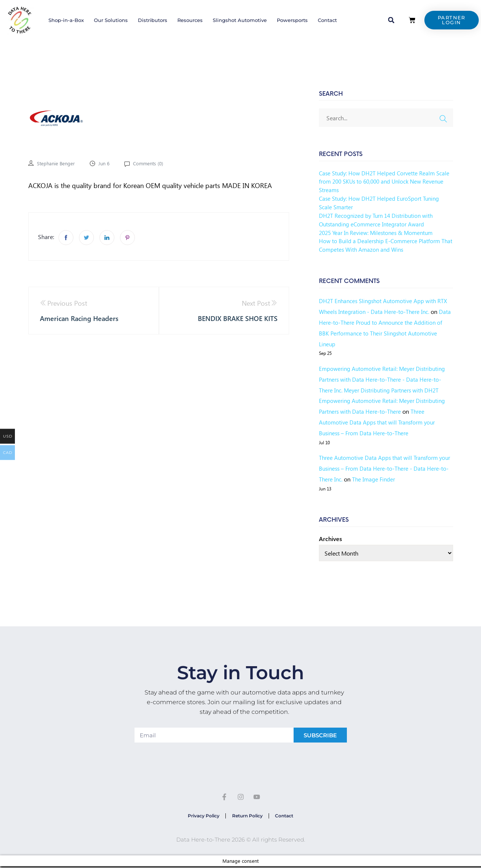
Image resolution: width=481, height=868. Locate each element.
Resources (190, 20)
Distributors (153, 20)
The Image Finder (398, 479)
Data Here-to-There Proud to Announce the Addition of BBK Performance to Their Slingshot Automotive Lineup (380, 333)
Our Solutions (111, 20)
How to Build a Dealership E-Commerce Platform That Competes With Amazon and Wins (382, 245)
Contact (327, 20)
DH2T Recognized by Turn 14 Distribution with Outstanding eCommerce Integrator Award (379, 220)
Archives (330, 539)
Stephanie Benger (57, 163)
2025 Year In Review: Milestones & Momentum (379, 233)
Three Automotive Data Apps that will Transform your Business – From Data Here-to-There (379, 422)
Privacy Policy (201, 817)
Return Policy (247, 817)
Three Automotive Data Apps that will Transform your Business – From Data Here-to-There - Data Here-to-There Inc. (381, 468)
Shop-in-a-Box (66, 20)
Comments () (151, 163)
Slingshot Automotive (240, 20)
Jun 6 (106, 163)
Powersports (292, 20)
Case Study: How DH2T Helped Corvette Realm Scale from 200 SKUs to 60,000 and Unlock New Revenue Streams (381, 182)
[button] (391, 20)
